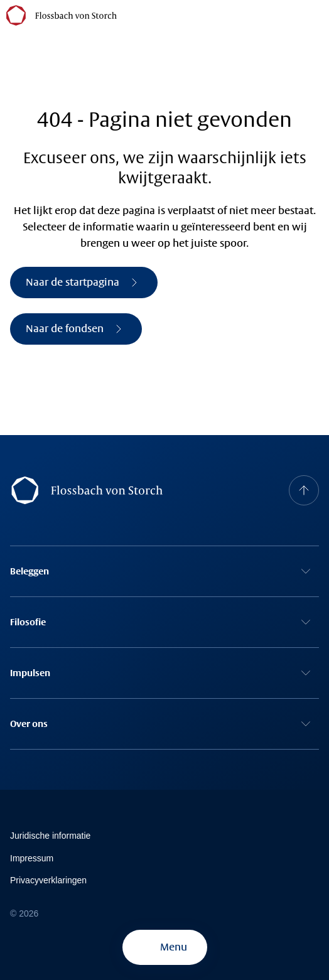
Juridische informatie (50, 836)
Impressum (32, 858)
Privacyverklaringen (48, 880)
